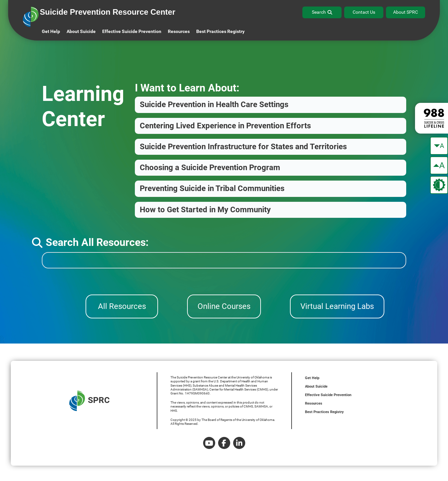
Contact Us (364, 12)
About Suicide (81, 31)
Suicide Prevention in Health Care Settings (214, 104)
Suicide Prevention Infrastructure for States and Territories (243, 147)
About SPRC (406, 12)
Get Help (51, 31)
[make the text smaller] (439, 146)
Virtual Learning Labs (337, 306)
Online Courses (224, 306)
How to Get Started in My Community (205, 210)
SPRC (89, 401)
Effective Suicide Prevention (328, 395)
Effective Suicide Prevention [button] (132, 31)
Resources (314, 403)
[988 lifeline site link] (432, 118)
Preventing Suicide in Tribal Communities (212, 188)
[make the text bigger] (439, 165)
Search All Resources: (90, 242)
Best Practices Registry (220, 31)
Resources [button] (179, 31)
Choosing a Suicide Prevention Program (210, 168)
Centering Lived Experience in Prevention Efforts (225, 126)
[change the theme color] (439, 185)
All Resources (122, 306)
